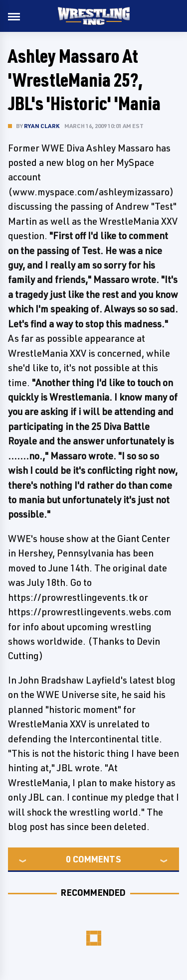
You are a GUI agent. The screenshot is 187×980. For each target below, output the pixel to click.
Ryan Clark (42, 126)
